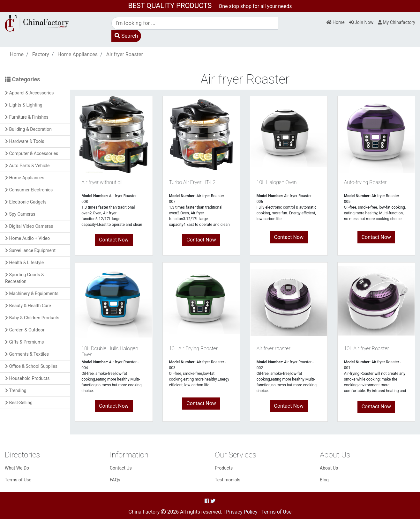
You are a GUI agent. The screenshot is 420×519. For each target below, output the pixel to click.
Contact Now (114, 240)
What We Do (17, 468)
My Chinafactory (397, 22)
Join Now (361, 22)
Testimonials (228, 480)
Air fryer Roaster (125, 54)
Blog (324, 480)
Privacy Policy (242, 512)
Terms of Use (18, 480)
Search (126, 36)
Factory (41, 54)
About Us (329, 468)
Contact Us (121, 468)
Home (336, 22)
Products (224, 468)
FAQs (115, 480)
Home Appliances (78, 54)
